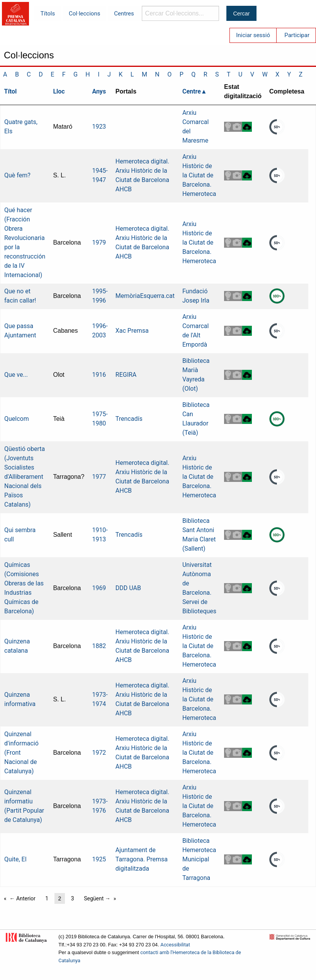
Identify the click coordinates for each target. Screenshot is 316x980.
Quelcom (17, 419)
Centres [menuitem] (124, 14)
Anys (99, 91)
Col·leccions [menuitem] (84, 14)
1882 (99, 646)
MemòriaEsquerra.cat (145, 296)
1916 (99, 375)
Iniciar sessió (253, 35)
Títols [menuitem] (48, 14)
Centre (192, 91)
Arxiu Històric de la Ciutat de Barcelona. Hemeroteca (199, 175)
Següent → (97, 898)
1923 (99, 127)
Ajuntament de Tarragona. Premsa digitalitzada (142, 859)
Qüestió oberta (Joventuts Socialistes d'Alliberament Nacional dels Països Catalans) (25, 477)
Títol (11, 91)
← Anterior (23, 898)
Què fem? (17, 175)
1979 (99, 242)
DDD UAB (128, 588)
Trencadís (129, 419)
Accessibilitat (175, 945)
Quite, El (15, 859)
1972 (99, 753)
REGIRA (126, 375)
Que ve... (16, 375)
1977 (99, 477)
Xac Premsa (132, 331)
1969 (99, 588)
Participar (297, 35)
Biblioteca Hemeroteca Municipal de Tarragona (199, 859)
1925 (99, 859)
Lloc (59, 91)
